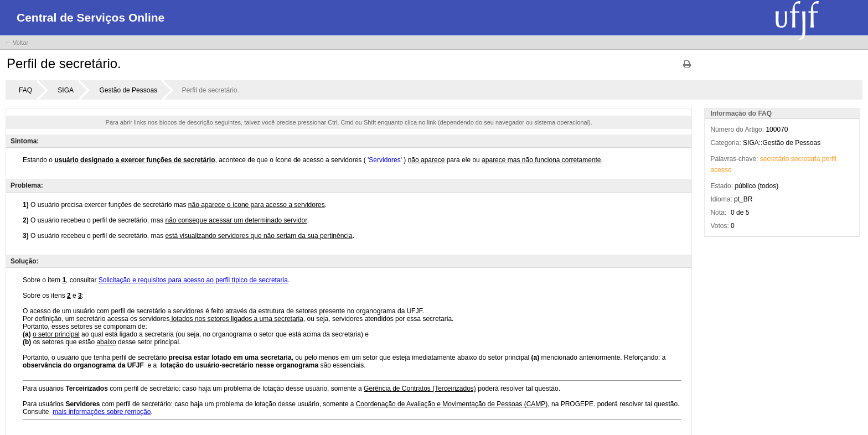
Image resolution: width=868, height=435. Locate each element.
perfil (829, 159)
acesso (721, 170)
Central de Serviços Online (91, 17)
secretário (775, 159)
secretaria (806, 159)
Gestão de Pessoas (128, 90)
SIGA (66, 90)
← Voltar (17, 43)
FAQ (25, 90)
